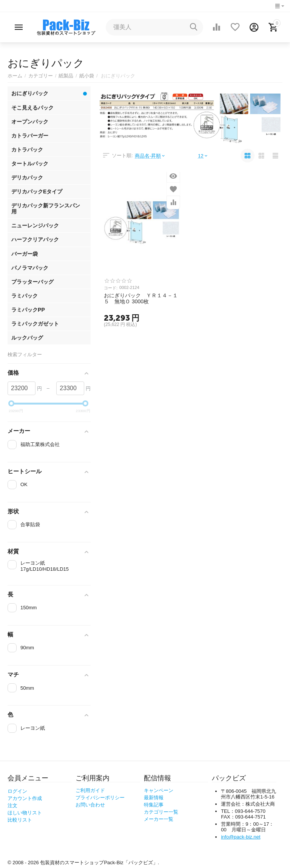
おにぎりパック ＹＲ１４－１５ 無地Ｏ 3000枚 (141, 298)
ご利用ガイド (90, 790)
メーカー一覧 (159, 819)
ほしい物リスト (25, 813)
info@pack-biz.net (241, 837)
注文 (12, 805)
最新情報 (154, 798)
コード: (111, 288)
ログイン (17, 791)
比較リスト (20, 820)
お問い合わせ (90, 805)
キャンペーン (159, 790)
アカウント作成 (25, 798)
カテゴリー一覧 (161, 812)
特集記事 (154, 805)
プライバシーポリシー (100, 798)
